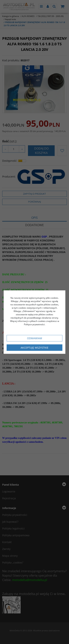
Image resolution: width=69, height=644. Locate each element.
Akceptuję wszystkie (34, 348)
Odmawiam (35, 338)
